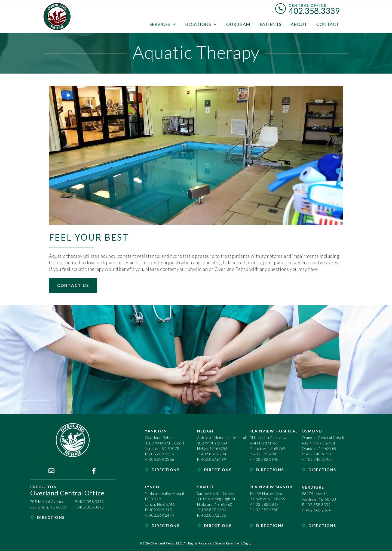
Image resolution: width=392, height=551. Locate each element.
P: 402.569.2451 (160, 510)
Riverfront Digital (239, 543)
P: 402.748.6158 (316, 454)
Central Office (307, 5)
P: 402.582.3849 (264, 504)
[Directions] (32, 517)
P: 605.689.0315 (160, 454)
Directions (51, 517)
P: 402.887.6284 (212, 454)
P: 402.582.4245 (264, 454)
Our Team (238, 24)
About (299, 24)
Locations (201, 24)
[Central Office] (281, 9)
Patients (271, 24)
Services (163, 24)
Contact (328, 24)
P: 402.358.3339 (89, 502)
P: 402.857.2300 (212, 510)
